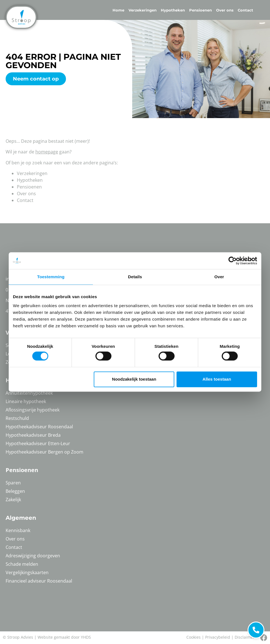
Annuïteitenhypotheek (29, 393)
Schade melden (22, 564)
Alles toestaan (217, 379)
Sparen (13, 483)
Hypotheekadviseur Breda (33, 435)
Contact (245, 10)
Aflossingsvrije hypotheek (33, 410)
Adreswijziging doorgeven (33, 556)
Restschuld (17, 418)
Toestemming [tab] (51, 277)
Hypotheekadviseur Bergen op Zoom (44, 452)
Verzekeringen (143, 10)
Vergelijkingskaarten (27, 572)
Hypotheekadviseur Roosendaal (39, 427)
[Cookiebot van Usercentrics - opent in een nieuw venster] (233, 261)
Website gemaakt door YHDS (64, 637)
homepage (47, 152)
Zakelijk (13, 500)
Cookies (194, 637)
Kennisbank (18, 530)
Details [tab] (135, 277)
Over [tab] (219, 277)
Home (118, 10)
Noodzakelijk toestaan (134, 379)
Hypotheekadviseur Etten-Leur (38, 443)
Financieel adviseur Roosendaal (39, 581)
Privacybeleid (218, 637)
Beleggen (15, 491)
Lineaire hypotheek (26, 401)
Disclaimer (245, 637)
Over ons (225, 10)
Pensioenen (201, 10)
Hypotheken (173, 10)
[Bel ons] (264, 638)
